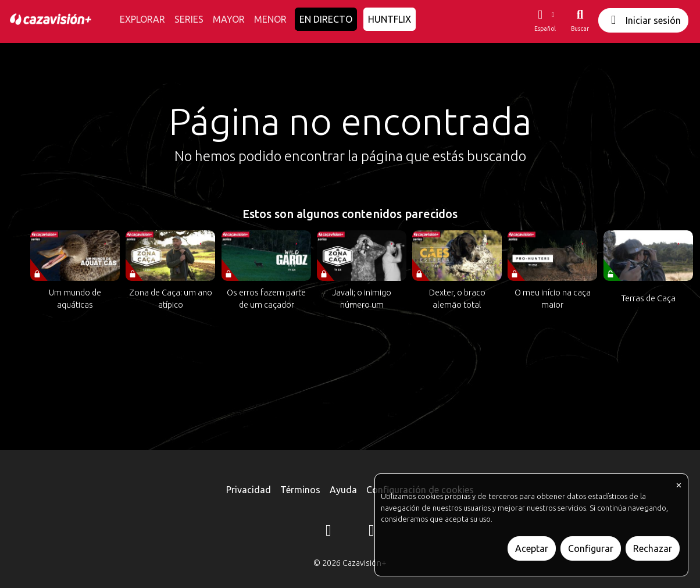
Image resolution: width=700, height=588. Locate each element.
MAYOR (229, 19)
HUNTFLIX (390, 19)
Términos (300, 490)
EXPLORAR (142, 19)
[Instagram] (328, 532)
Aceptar (532, 548)
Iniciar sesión (643, 20)
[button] (545, 20)
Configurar (591, 548)
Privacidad (249, 490)
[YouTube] (372, 532)
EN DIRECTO (326, 19)
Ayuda (343, 490)
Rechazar (653, 548)
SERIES (189, 19)
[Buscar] (580, 20)
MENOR (270, 19)
